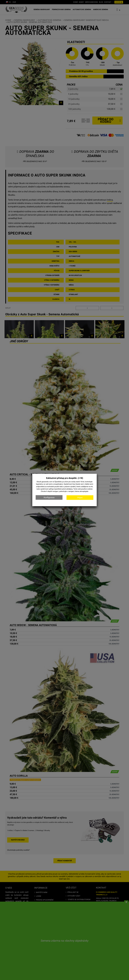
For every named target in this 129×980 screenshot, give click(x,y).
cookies (90, 489)
